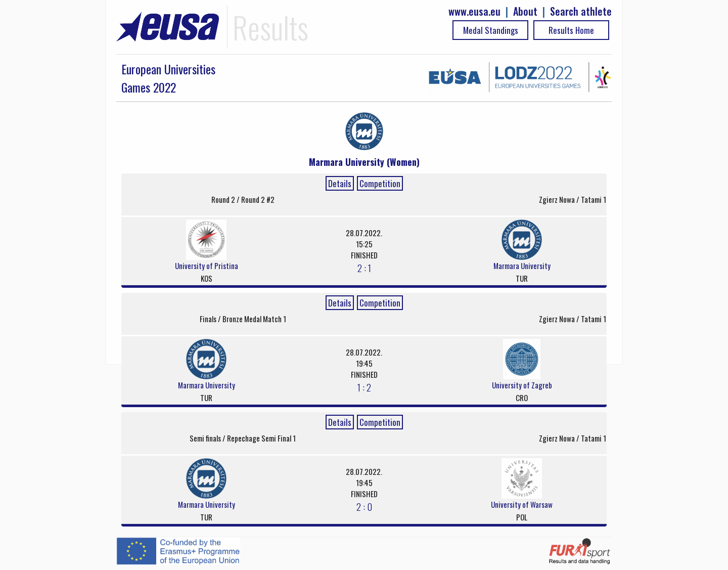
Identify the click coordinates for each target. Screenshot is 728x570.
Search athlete (581, 11)
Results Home (571, 30)
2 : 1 (364, 268)
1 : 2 (364, 387)
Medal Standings (491, 30)
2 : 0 (364, 506)
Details (340, 183)
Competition (380, 183)
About (525, 11)
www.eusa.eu (474, 11)
